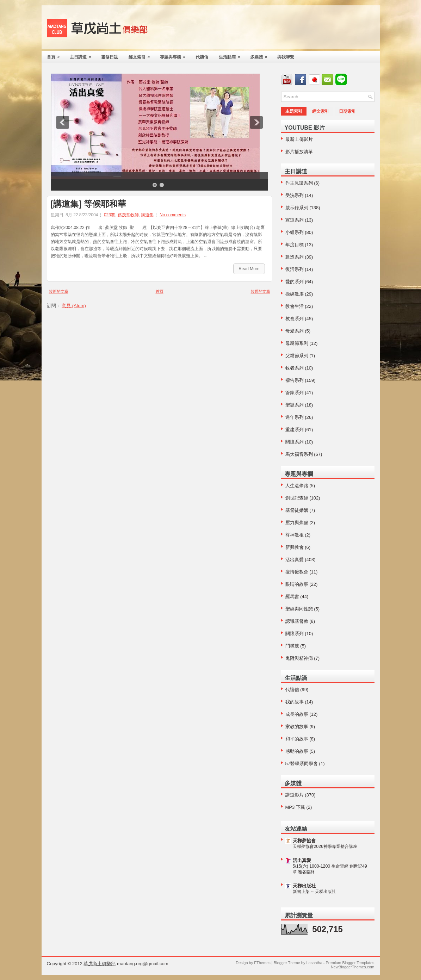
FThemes (262, 963)
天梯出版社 (304, 886)
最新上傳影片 (299, 139)
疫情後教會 (297, 572)
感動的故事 (297, 751)
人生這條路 (297, 486)
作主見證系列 (299, 183)
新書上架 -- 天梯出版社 (314, 892)
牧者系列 (295, 368)
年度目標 (295, 245)
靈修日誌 (110, 57)
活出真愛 (295, 560)
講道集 (147, 215)
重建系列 (295, 430)
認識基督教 (297, 621)
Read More (249, 269)
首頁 (56, 55)
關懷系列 (295, 442)
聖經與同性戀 (299, 609)
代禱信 (202, 57)
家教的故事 (297, 727)
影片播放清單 (299, 152)
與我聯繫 (286, 57)
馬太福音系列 (299, 454)
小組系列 (295, 232)
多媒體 (261, 55)
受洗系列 (295, 195)
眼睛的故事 (297, 584)
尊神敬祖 (295, 535)
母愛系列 (295, 331)
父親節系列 (297, 356)
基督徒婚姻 (297, 510)
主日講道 (83, 55)
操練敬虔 (295, 294)
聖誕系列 (295, 405)
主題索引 (294, 111)
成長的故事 (297, 714)
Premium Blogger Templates (350, 963)
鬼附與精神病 (299, 658)
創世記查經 (297, 498)
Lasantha (314, 963)
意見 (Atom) (74, 306)
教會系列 (295, 319)
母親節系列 (297, 343)
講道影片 (295, 795)
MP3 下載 (295, 807)
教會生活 (295, 306)
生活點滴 (232, 55)
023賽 (110, 215)
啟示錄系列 (297, 208)
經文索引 (142, 55)
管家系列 (295, 393)
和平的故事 (297, 739)
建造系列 (295, 257)
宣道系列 (295, 220)
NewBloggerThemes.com (353, 967)
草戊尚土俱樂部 (100, 964)
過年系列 (295, 417)
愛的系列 (295, 282)
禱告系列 (295, 380)
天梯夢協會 (304, 841)
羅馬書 (292, 597)
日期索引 (347, 111)
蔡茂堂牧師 (128, 215)
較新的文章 (59, 291)
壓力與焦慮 (297, 523)
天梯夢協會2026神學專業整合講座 (325, 846)
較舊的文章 (261, 291)
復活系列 (295, 269)
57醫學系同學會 (302, 764)
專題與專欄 (175, 55)
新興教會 (295, 547)
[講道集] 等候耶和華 (89, 204)
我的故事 (295, 702)
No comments (173, 215)
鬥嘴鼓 (292, 646)
